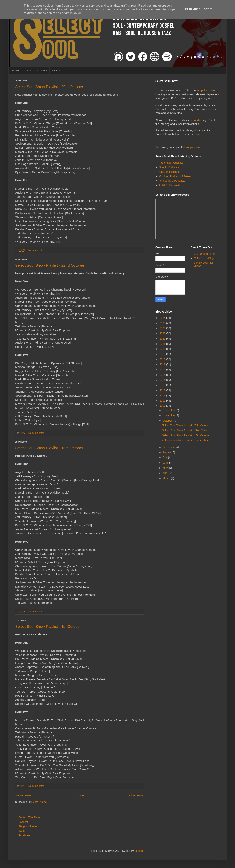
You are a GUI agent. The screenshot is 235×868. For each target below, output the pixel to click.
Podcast (23, 822)
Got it (208, 9)
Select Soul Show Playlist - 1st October (48, 627)
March (167, 478)
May (165, 468)
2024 (163, 328)
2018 (163, 359)
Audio (28, 70)
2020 (163, 349)
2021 (163, 344)
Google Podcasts (169, 167)
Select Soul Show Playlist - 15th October (49, 448)
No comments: (36, 250)
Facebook (24, 835)
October (168, 421)
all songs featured (193, 147)
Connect (42, 70)
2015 (163, 375)
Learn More (192, 9)
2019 (163, 354)
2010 (163, 401)
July (165, 457)
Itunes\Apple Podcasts (172, 181)
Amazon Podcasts (170, 172)
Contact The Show (29, 817)
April (166, 473)
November (169, 415)
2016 (163, 370)
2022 (163, 339)
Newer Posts (24, 795)
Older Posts (136, 795)
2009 (163, 406)
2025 (163, 323)
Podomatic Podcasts (171, 163)
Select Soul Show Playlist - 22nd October (50, 265)
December (169, 410)
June (166, 463)
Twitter (22, 831)
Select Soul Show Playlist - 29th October (49, 87)
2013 (163, 385)
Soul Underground (205, 254)
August (167, 452)
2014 (163, 380)
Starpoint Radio (206, 91)
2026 (163, 318)
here (197, 134)
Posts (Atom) (39, 802)
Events (56, 70)
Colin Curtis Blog (204, 258)
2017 (163, 364)
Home (16, 70)
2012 (163, 390)
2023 (163, 333)
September (169, 447)
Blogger (139, 851)
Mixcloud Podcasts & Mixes (175, 176)
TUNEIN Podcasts (170, 185)
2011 (163, 395)
